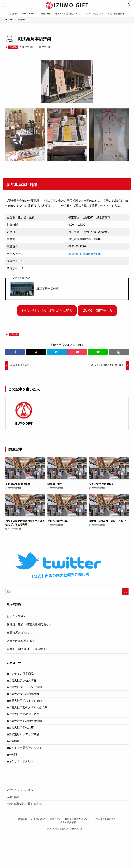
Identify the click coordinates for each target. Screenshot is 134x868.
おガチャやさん (17, 616)
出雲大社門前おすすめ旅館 (27, 707)
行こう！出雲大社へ (23, 782)
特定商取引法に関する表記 (26, 829)
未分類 (14, 774)
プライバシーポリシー (24, 812)
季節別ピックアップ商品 (26, 749)
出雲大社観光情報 (67, 848)
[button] (15, 352)
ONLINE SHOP (38, 845)
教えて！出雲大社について (27, 765)
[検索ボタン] (129, 5)
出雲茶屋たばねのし (19, 633)
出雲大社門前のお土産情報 (27, 732)
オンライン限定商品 (23, 674)
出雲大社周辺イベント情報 (27, 691)
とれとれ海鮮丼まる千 (21, 641)
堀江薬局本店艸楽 (48, 289)
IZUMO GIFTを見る (97, 311)
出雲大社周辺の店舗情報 (26, 699)
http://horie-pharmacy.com (85, 254)
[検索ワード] (67, 591)
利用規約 (15, 821)
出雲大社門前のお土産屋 (26, 724)
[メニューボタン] (5, 5)
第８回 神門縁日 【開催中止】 (28, 649)
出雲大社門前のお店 (23, 741)
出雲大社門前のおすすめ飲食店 (30, 716)
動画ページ (55, 845)
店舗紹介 (23, 845)
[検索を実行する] (125, 591)
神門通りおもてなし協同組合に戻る (47, 311)
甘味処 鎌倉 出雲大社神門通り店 (29, 624)
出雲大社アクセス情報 (24, 683)
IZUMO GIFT (24, 424)
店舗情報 (13, 47)
